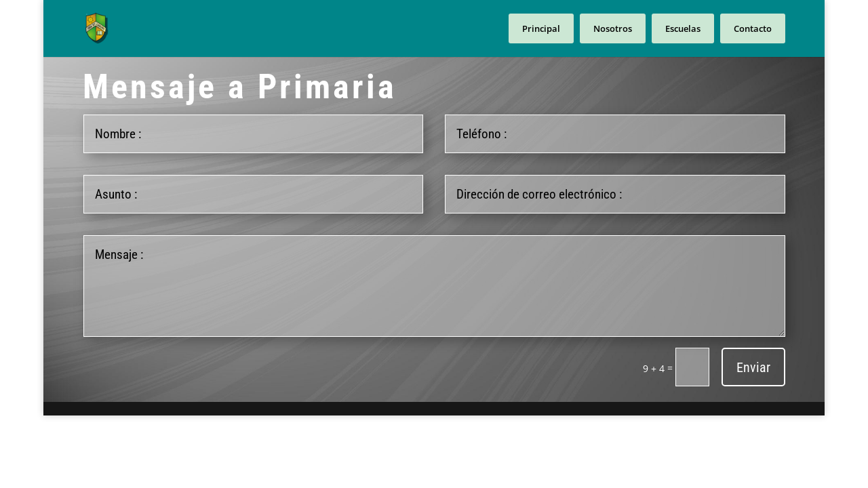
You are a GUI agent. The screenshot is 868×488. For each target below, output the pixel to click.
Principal (541, 28)
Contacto (753, 28)
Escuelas (683, 28)
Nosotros (613, 28)
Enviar (753, 367)
